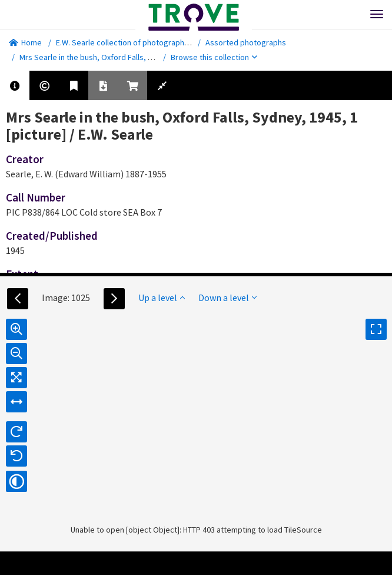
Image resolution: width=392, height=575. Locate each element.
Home (25, 42)
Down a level (227, 298)
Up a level (162, 298)
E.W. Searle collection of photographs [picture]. (139, 42)
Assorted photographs (246, 42)
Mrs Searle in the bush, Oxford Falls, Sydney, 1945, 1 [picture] (127, 57)
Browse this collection (214, 57)
